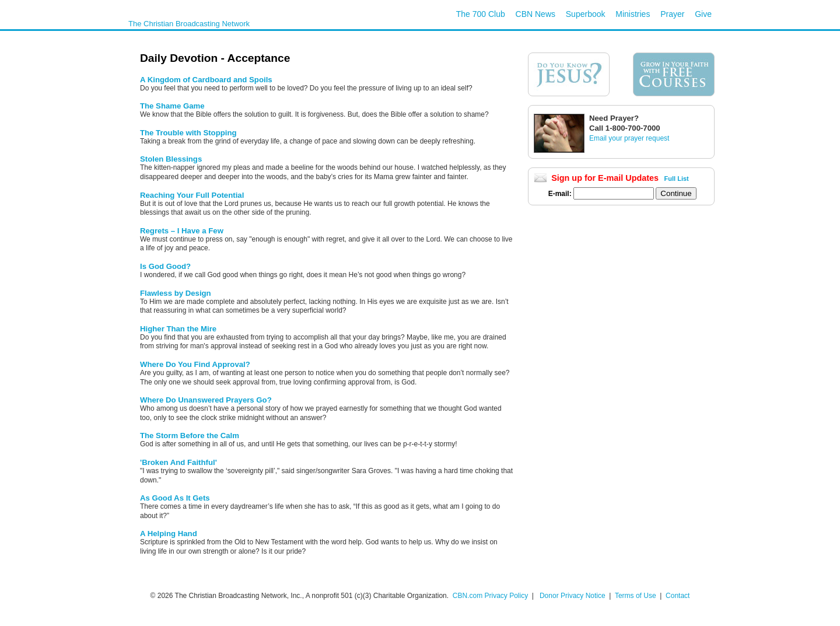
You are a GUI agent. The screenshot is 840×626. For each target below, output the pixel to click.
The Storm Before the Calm (190, 436)
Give (703, 14)
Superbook (586, 14)
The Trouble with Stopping (188, 133)
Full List (677, 179)
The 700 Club (481, 14)
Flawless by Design (176, 293)
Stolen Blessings (171, 159)
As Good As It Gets (175, 498)
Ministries (633, 14)
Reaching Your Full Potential (192, 195)
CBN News (535, 14)
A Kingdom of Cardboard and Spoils (206, 80)
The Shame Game (172, 106)
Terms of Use (636, 596)
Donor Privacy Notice (573, 596)
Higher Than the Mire (178, 329)
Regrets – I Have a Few (182, 231)
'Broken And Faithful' (178, 462)
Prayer (672, 14)
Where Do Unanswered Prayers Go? (206, 400)
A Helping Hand (169, 534)
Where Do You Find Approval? (195, 364)
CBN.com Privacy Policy (490, 596)
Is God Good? (165, 266)
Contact (678, 596)
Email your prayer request (629, 138)
